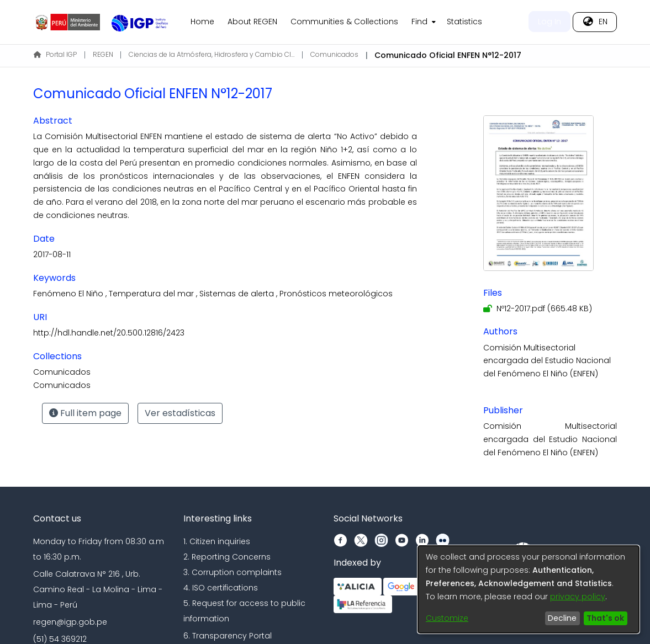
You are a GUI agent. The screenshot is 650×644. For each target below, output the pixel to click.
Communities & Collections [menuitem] (344, 22)
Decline (562, 618)
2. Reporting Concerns (227, 557)
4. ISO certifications (221, 588)
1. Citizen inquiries (217, 541)
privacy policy (578, 597)
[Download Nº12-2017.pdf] (538, 308)
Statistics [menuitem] (464, 22)
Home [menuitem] (202, 22)
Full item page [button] (85, 413)
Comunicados (334, 54)
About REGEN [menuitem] (252, 22)
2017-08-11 (52, 254)
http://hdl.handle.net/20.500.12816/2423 (109, 333)
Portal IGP (55, 54)
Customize (447, 618)
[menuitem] (422, 22)
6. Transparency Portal (228, 636)
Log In (549, 22)
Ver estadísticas (180, 413)
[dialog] (529, 589)
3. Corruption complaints (232, 572)
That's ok (605, 618)
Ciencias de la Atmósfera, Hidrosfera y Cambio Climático (212, 54)
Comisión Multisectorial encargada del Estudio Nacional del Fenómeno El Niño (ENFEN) (547, 361)
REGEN (103, 54)
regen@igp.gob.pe (70, 622)
